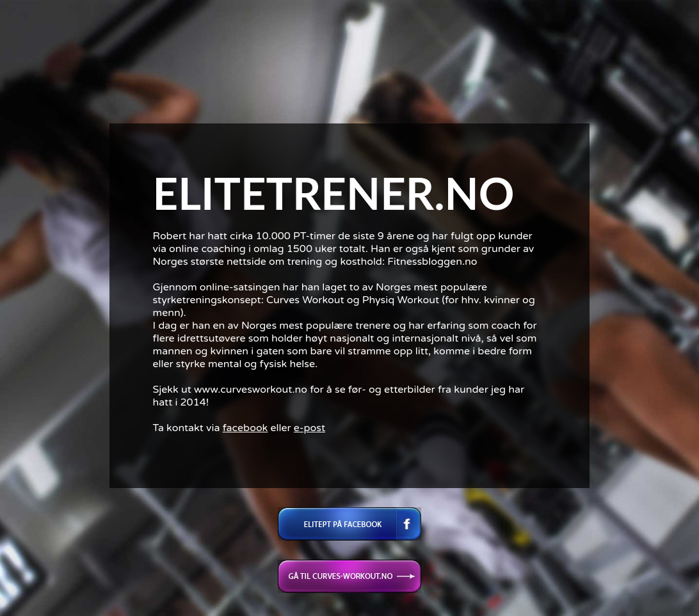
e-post (309, 428)
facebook (245, 428)
